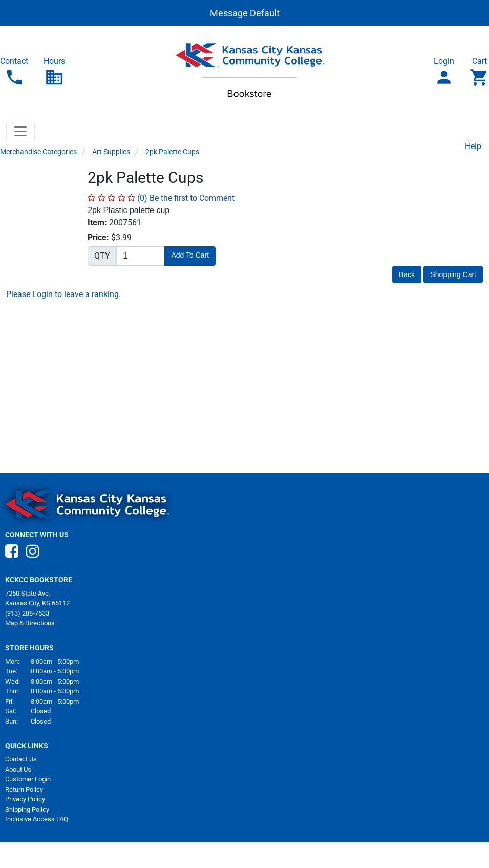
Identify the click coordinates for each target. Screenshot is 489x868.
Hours (54, 72)
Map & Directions (30, 623)
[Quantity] (141, 256)
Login (444, 72)
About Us (18, 769)
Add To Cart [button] (190, 255)
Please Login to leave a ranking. (63, 294)
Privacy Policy (25, 799)
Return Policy (24, 789)
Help (473, 146)
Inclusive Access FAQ (37, 819)
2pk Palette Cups (172, 152)
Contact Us (21, 759)
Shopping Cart (453, 274)
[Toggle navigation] (20, 131)
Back (407, 274)
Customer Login (28, 779)
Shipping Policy (27, 809)
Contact (14, 72)
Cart (479, 72)
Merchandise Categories (38, 152)
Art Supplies (111, 152)
